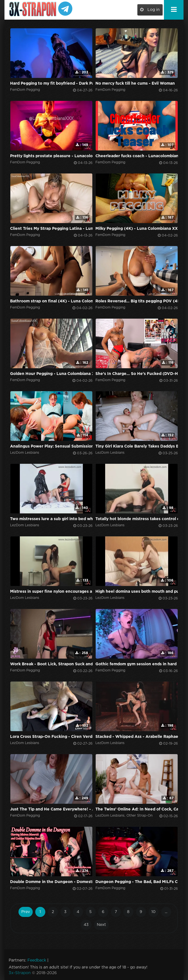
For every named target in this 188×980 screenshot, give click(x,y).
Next (101, 925)
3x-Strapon (20, 973)
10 (153, 912)
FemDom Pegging (25, 90)
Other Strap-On (139, 816)
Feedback (37, 960)
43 (86, 925)
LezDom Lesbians (25, 453)
